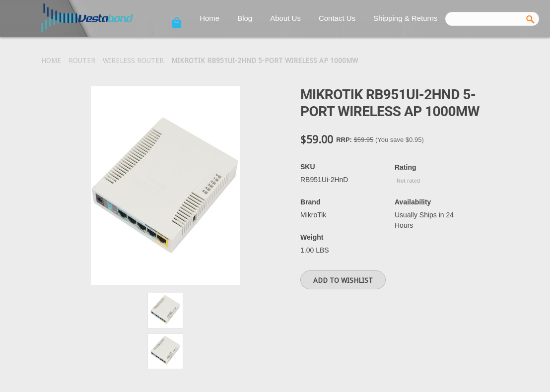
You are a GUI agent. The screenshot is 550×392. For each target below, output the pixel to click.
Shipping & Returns (405, 18)
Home (209, 18)
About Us (285, 18)
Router (82, 61)
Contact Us (337, 18)
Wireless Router (133, 61)
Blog (245, 18)
